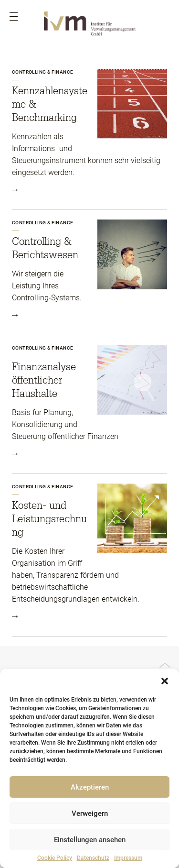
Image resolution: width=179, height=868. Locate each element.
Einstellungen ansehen (90, 840)
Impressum (128, 858)
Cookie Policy (55, 858)
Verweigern (90, 813)
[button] (165, 681)
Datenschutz (93, 858)
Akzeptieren (90, 787)
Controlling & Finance (42, 72)
